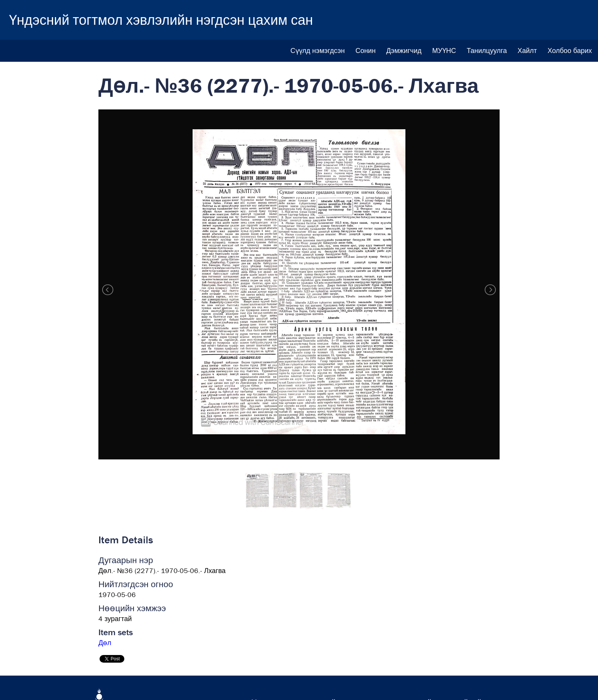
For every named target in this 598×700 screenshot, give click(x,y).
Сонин (366, 51)
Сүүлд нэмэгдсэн (318, 51)
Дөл (105, 643)
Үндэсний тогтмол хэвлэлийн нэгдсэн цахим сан (161, 20)
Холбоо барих (570, 51)
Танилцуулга (487, 51)
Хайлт (527, 51)
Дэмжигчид (404, 51)
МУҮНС (444, 51)
